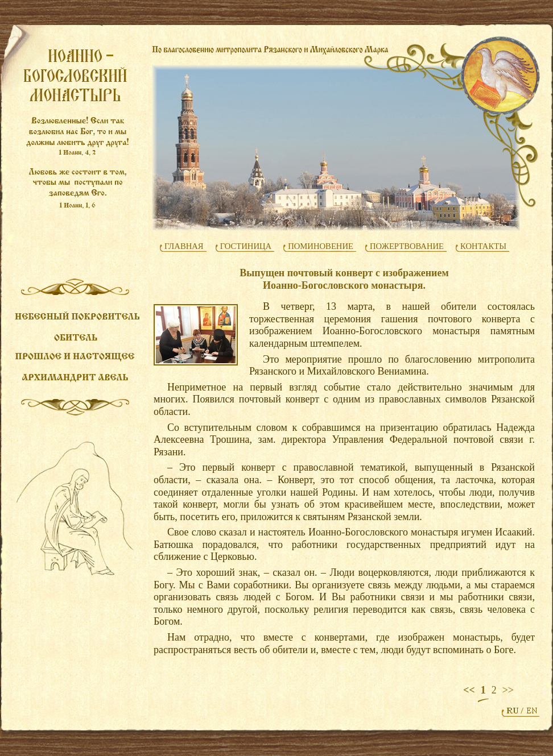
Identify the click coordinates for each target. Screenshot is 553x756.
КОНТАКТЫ (483, 246)
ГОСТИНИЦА (246, 246)
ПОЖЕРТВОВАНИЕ (407, 246)
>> (508, 690)
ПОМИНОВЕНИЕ (321, 246)
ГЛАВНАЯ (184, 246)
